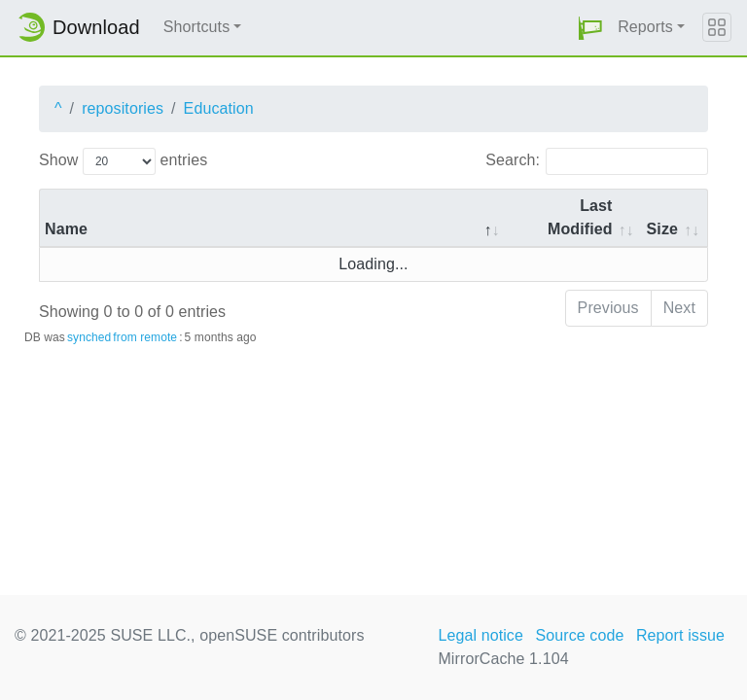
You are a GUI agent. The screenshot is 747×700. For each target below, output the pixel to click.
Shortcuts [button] (197, 27)
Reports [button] (645, 27)
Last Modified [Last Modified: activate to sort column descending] (580, 217)
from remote (145, 337)
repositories (123, 108)
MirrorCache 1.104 (503, 659)
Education (219, 108)
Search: (597, 161)
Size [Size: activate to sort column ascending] (662, 229)
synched (89, 337)
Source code (579, 635)
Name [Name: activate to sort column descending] (66, 229)
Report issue (680, 635)
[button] (590, 28)
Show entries (123, 161)
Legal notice (480, 635)
